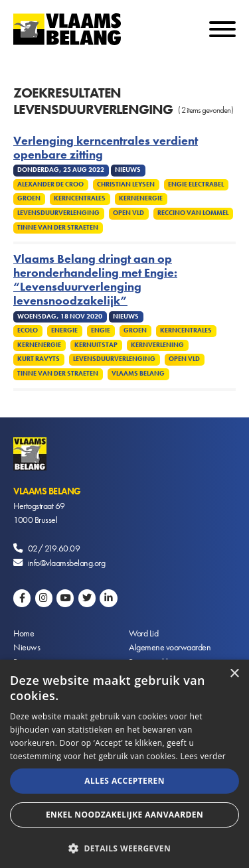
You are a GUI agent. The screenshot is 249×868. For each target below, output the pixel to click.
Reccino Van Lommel (193, 213)
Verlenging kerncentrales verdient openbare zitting (106, 148)
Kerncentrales (80, 198)
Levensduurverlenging (58, 213)
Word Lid (143, 633)
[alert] (124, 764)
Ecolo (28, 330)
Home (24, 633)
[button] (124, 847)
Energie (64, 330)
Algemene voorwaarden (170, 647)
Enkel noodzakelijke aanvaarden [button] (124, 815)
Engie (101, 330)
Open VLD (128, 213)
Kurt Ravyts (39, 359)
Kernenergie (141, 198)
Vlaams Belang (138, 374)
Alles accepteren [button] (124, 781)
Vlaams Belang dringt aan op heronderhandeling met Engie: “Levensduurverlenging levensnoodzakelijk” (95, 280)
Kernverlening (157, 345)
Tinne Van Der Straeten (58, 228)
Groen (29, 198)
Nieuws (27, 647)
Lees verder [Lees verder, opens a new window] (203, 756)
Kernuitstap (96, 345)
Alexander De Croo (50, 184)
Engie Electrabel (196, 184)
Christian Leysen (126, 184)
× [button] (234, 674)
